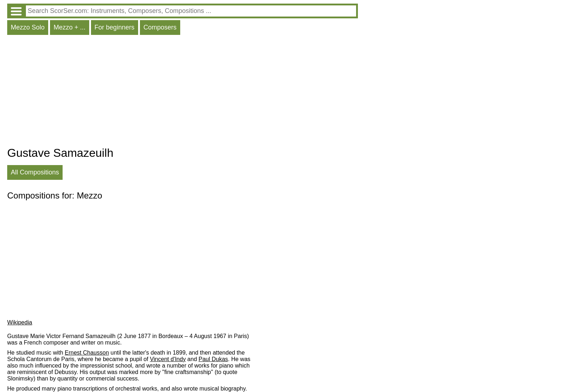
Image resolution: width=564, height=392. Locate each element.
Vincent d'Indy (168, 359)
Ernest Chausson (87, 353)
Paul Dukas (213, 359)
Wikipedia (20, 322)
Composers (160, 27)
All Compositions (35, 172)
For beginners (115, 27)
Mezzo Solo (28, 27)
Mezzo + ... (70, 27)
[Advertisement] (183, 92)
